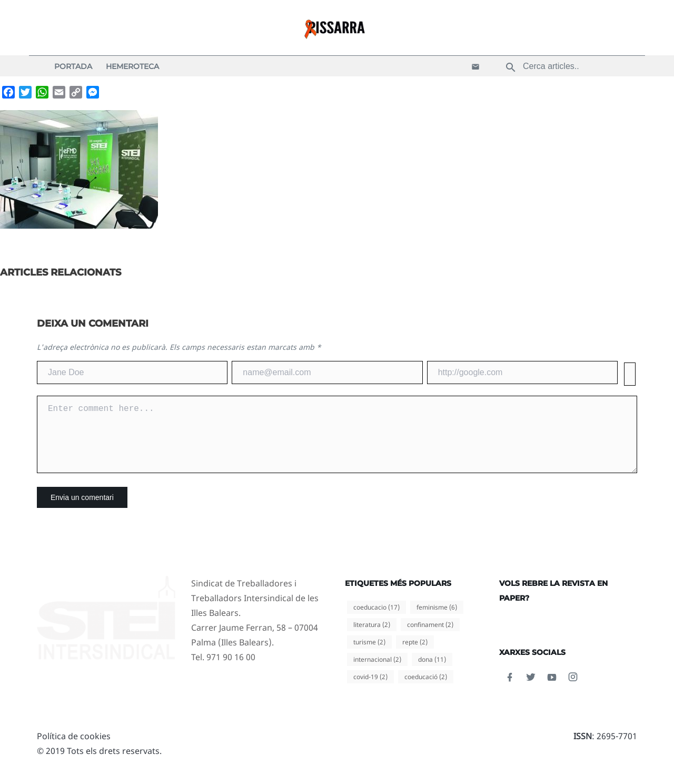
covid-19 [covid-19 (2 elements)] (370, 689)
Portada (73, 66)
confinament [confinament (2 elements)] (430, 637)
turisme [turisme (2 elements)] (369, 655)
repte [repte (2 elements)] (415, 655)
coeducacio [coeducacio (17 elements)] (376, 620)
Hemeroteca (132, 66)
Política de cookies (74, 749)
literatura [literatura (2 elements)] (372, 637)
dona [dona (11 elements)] (432, 672)
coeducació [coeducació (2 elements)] (426, 689)
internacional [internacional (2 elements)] (377, 672)
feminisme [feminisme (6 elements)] (437, 620)
